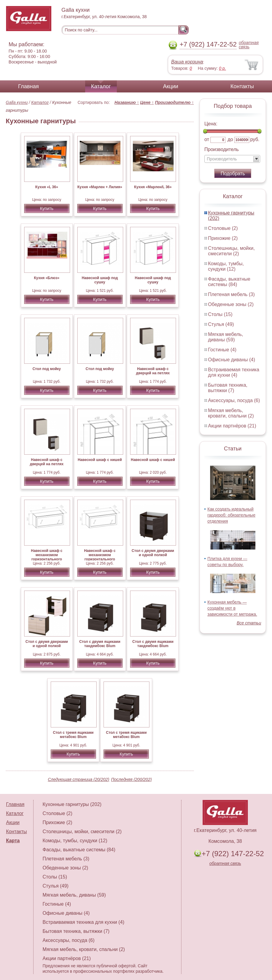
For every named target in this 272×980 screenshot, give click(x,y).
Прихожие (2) (223, 238)
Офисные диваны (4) (232, 360)
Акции (171, 86)
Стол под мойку (47, 369)
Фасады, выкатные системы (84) (229, 282)
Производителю (174, 102)
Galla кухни (17, 102)
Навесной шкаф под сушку (100, 280)
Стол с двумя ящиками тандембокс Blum (100, 644)
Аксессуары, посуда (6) (234, 400)
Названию (127, 102)
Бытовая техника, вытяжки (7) (228, 388)
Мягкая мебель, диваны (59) (226, 337)
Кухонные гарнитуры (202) (72, 804)
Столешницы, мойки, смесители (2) (231, 251)
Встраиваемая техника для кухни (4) (234, 372)
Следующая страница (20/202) (78, 779)
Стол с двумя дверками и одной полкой (153, 553)
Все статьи (249, 623)
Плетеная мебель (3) (231, 294)
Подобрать (233, 174)
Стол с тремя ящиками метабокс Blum (73, 735)
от (207, 139)
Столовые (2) (223, 228)
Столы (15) (220, 314)
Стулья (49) (221, 324)
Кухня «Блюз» (47, 278)
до (230, 139)
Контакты (242, 86)
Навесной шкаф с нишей (100, 460)
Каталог (101, 86)
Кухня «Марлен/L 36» (153, 187)
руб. (255, 139)
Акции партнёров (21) (232, 426)
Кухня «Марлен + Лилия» (100, 187)
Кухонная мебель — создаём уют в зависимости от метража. (232, 608)
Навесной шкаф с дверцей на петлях (153, 371)
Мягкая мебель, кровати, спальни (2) (231, 413)
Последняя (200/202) (131, 779)
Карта (13, 841)
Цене (147, 102)
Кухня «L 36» (47, 187)
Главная (29, 86)
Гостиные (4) (222, 350)
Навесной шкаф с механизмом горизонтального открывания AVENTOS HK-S (46, 559)
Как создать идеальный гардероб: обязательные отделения (231, 515)
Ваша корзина (187, 62)
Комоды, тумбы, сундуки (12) (226, 266)
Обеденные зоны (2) (231, 304)
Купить (46, 208)
